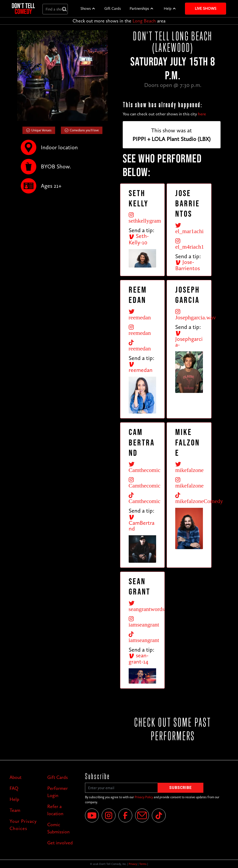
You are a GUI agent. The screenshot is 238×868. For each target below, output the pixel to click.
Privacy (133, 864)
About (16, 777)
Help (168, 8)
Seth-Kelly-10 (139, 239)
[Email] (142, 815)
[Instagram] (109, 815)
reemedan (141, 367)
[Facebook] (125, 815)
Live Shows (206, 8)
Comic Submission (58, 828)
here (202, 114)
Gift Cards (113, 8)
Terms (143, 864)
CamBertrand (142, 523)
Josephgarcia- (189, 339)
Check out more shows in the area (119, 21)
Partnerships (139, 8)
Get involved (60, 843)
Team (15, 810)
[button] (88, 9)
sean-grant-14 (139, 659)
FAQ (14, 788)
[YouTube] (92, 815)
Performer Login (58, 792)
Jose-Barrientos (188, 265)
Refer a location (55, 810)
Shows (86, 8)
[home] (23, 8)
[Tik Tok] (159, 815)
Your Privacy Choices (23, 825)
